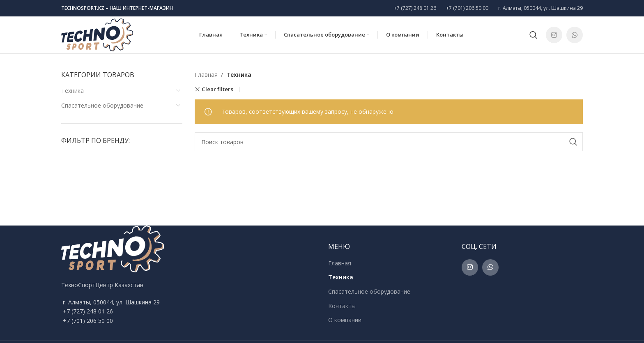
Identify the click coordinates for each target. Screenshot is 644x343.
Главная (206, 75)
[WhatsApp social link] (575, 35)
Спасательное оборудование (102, 105)
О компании (345, 320)
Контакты (342, 306)
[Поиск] (534, 35)
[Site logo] (97, 34)
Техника (72, 91)
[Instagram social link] (554, 35)
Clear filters (217, 89)
